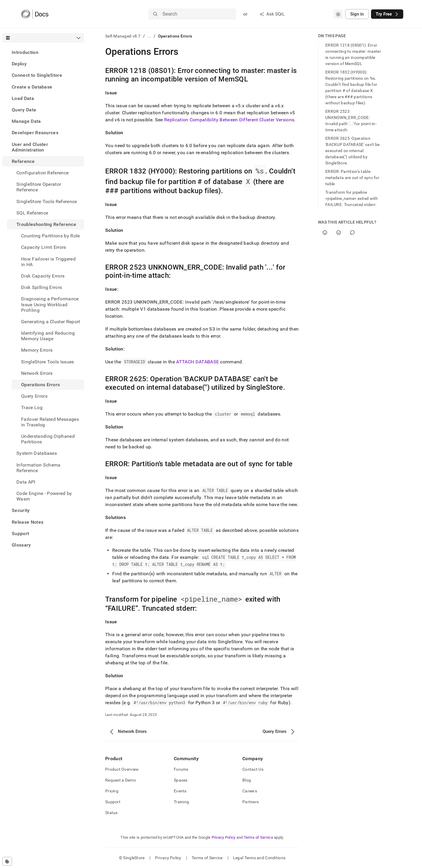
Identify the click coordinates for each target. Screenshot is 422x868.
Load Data (23, 98)
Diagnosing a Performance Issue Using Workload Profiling (50, 304)
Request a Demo (121, 780)
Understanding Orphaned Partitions (48, 439)
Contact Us (253, 769)
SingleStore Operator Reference (39, 187)
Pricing (112, 791)
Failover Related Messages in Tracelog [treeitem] (50, 422)
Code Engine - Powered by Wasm (44, 496)
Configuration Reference (42, 173)
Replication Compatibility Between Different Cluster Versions (229, 120)
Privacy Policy (224, 837)
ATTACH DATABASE (198, 362)
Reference (23, 161)
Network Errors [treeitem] (37, 373)
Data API (26, 482)
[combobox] (338, 14)
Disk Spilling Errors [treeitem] (41, 287)
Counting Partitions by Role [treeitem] (51, 236)
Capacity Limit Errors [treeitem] (44, 247)
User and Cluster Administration (30, 147)
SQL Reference (32, 213)
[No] (339, 233)
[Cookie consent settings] (7, 861)
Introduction (25, 52)
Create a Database (32, 87)
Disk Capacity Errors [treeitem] (43, 276)
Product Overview (122, 769)
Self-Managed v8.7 (123, 36)
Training (181, 802)
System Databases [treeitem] (37, 453)
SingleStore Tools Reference (47, 201)
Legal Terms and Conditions (259, 858)
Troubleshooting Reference (46, 224)
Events (180, 791)
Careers (250, 791)
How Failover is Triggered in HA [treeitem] (48, 262)
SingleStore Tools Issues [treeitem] (48, 362)
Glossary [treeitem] (21, 545)
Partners (251, 802)
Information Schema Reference (39, 468)
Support (20, 533)
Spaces (181, 780)
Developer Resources (35, 133)
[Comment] (352, 233)
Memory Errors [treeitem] (37, 350)
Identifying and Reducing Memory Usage (48, 336)
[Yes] (325, 233)
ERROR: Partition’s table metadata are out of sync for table (352, 178)
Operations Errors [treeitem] (40, 385)
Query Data (24, 110)
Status (112, 813)
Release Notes (28, 522)
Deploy (19, 64)
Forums (181, 769)
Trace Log (32, 407)
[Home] (35, 14)
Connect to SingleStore (37, 75)
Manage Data (26, 121)
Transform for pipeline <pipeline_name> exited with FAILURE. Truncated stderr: (352, 198)
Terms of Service (258, 837)
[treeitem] (43, 52)
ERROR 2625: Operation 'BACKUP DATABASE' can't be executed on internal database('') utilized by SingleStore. (352, 151)
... (149, 36)
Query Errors (34, 396)
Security (21, 510)
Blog (247, 780)
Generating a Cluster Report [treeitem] (51, 322)
